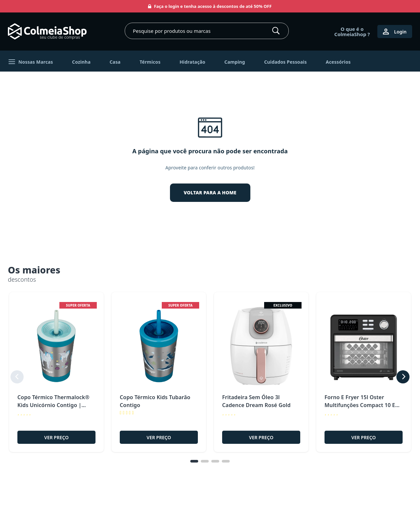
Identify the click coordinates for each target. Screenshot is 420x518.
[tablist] (210, 470)
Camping (235, 62)
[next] (403, 381)
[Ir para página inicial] (47, 31)
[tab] (194, 470)
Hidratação (192, 62)
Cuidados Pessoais (285, 62)
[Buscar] (276, 31)
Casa (115, 62)
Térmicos (150, 62)
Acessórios (338, 62)
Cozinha (81, 62)
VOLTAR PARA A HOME (210, 193)
